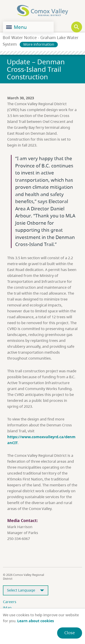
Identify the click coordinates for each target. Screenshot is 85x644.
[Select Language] (26, 591)
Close (70, 633)
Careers (10, 602)
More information (39, 44)
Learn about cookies (36, 621)
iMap (7, 608)
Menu (16, 27)
